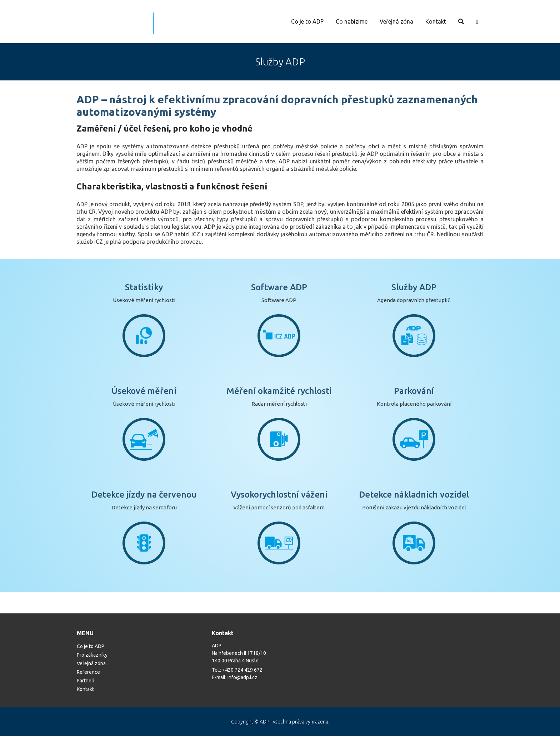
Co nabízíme (352, 21)
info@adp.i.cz (242, 677)
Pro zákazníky (92, 655)
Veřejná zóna (396, 21)
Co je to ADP (307, 21)
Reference (88, 672)
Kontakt (436, 21)
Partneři (86, 681)
